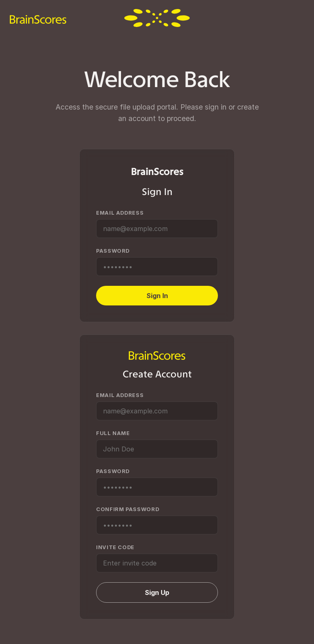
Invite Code (115, 547)
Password (113, 251)
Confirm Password (128, 509)
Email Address (120, 213)
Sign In (157, 296)
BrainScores (157, 172)
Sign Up (157, 592)
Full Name (113, 433)
